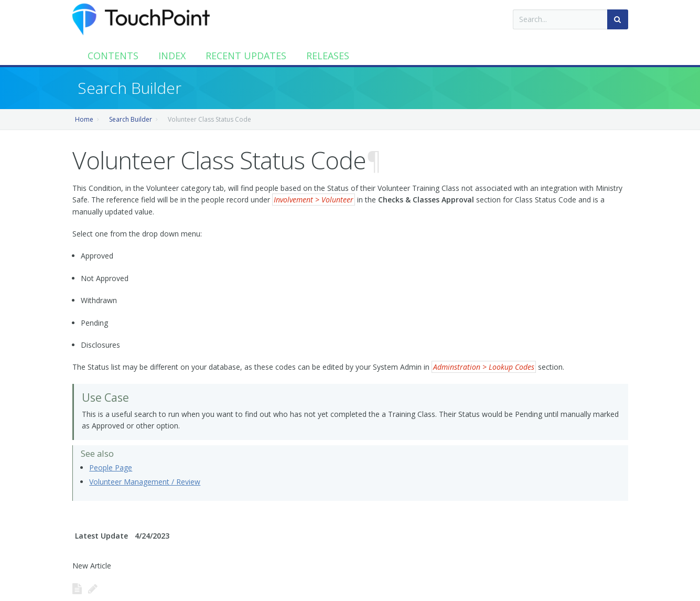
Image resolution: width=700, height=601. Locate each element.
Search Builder (131, 119)
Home (84, 119)
